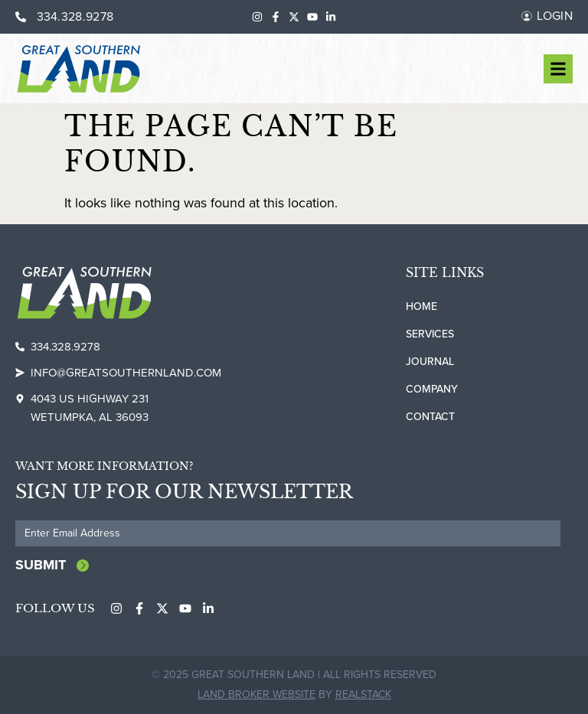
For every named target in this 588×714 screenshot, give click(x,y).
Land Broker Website (256, 694)
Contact (430, 417)
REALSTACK (363, 694)
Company (432, 389)
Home (421, 306)
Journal (430, 362)
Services (430, 334)
